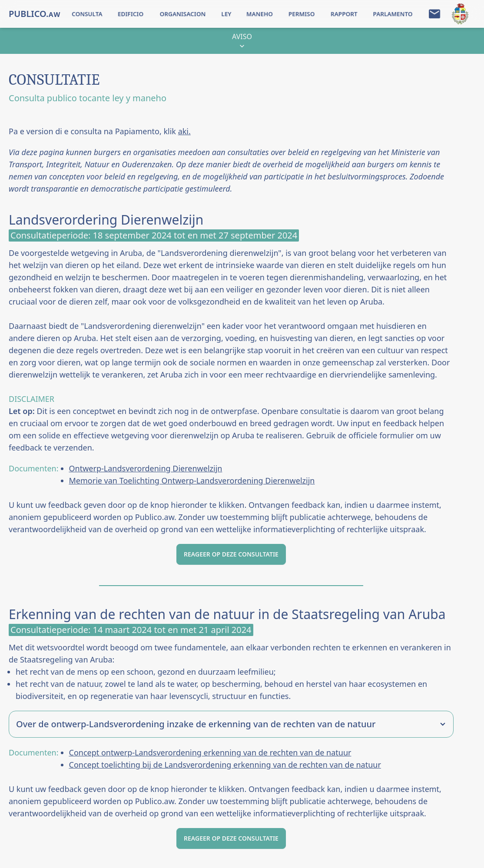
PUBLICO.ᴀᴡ (35, 14)
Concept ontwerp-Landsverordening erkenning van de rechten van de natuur (210, 752)
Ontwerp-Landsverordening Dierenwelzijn (146, 468)
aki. (184, 131)
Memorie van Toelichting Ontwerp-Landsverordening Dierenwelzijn (192, 480)
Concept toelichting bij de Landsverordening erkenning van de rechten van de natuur (225, 765)
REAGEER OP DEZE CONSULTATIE (231, 554)
